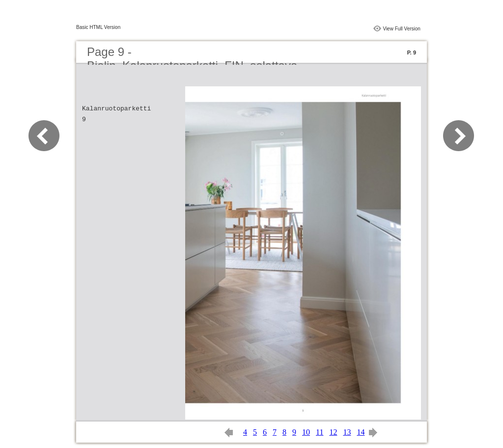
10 (306, 432)
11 (320, 432)
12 (333, 432)
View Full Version (402, 29)
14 (361, 432)
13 (347, 432)
